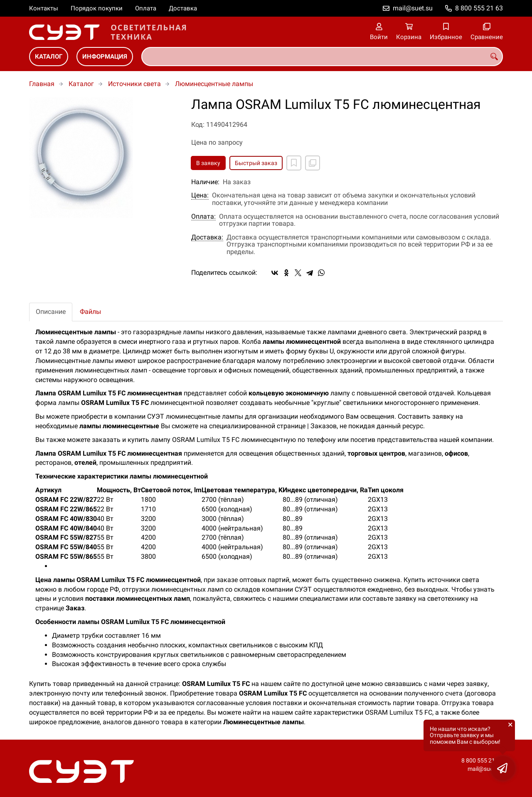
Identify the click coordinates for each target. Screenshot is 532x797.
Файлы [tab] (90, 312)
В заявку (208, 163)
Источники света (134, 84)
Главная (42, 84)
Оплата (146, 8)
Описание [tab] (51, 312)
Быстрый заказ (256, 163)
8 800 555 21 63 (479, 8)
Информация (105, 57)
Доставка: (207, 237)
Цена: (200, 195)
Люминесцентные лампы (214, 84)
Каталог (49, 57)
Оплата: (203, 217)
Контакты (44, 8)
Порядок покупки (97, 8)
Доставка (183, 8)
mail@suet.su (413, 8)
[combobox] (322, 57)
